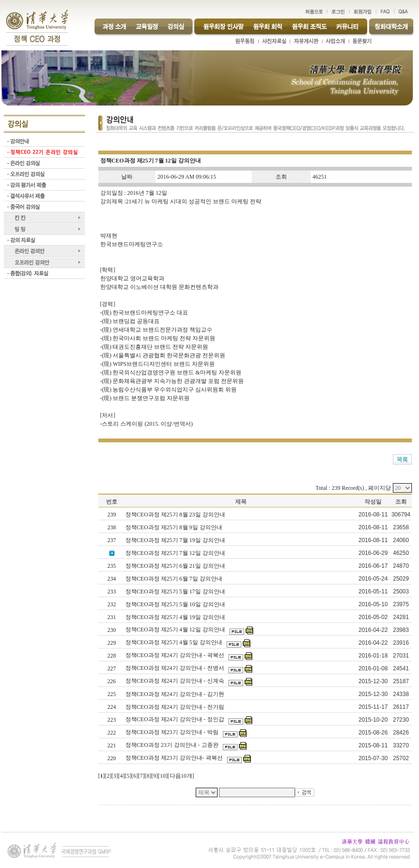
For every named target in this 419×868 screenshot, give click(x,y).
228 (112, 656)
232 (112, 604)
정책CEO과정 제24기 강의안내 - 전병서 (176, 668)
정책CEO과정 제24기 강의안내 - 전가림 (176, 707)
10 (163, 776)
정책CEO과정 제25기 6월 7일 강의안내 (175, 579)
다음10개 (181, 776)
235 (112, 566)
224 (112, 707)
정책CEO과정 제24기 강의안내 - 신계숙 (176, 681)
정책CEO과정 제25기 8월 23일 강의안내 (176, 515)
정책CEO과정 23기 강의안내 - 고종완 (173, 745)
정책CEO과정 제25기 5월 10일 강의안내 (176, 604)
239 (112, 515)
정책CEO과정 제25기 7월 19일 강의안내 (176, 540)
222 (112, 733)
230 (112, 630)
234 (112, 579)
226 (112, 681)
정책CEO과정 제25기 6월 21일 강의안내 (176, 566)
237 (112, 540)
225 (112, 694)
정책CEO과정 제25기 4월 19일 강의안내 (176, 617)
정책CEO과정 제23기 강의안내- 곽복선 (175, 758)
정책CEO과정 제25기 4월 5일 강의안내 (175, 642)
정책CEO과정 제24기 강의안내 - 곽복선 (176, 655)
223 (112, 720)
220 (112, 758)
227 (112, 668)
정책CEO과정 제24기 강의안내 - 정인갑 (176, 719)
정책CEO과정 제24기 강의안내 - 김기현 (176, 694)
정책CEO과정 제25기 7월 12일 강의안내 (176, 553)
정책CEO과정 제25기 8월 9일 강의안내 (175, 527)
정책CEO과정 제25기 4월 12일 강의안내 (176, 630)
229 (112, 643)
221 (112, 745)
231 (112, 617)
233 (112, 591)
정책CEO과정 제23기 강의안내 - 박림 (173, 732)
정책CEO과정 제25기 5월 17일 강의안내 (176, 591)
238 (112, 527)
